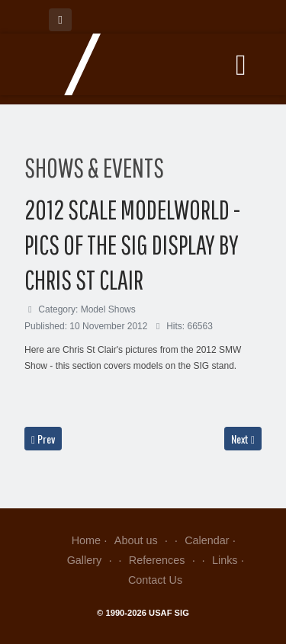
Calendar (207, 540)
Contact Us (155, 580)
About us (143, 540)
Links (225, 560)
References (164, 560)
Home (86, 540)
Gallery (91, 560)
